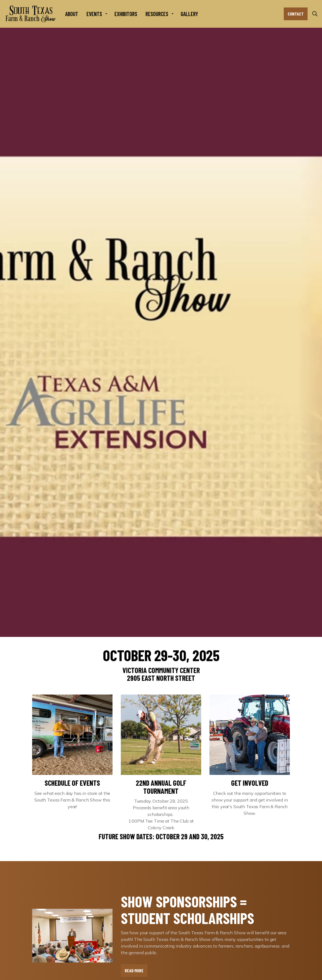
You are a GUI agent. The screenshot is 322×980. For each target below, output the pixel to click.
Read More (134, 971)
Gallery (189, 14)
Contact (296, 14)
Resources (157, 14)
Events (94, 14)
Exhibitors (126, 14)
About (72, 14)
